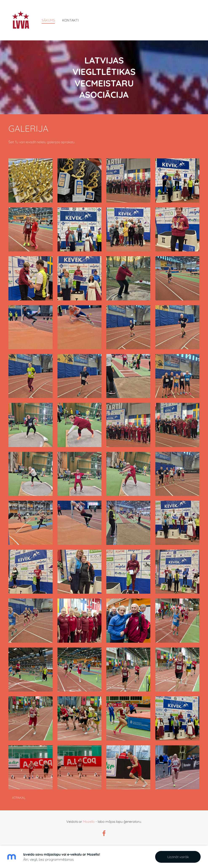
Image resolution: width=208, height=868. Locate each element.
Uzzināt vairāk (178, 857)
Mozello (89, 822)
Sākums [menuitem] (48, 20)
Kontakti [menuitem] (70, 20)
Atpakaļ (19, 798)
